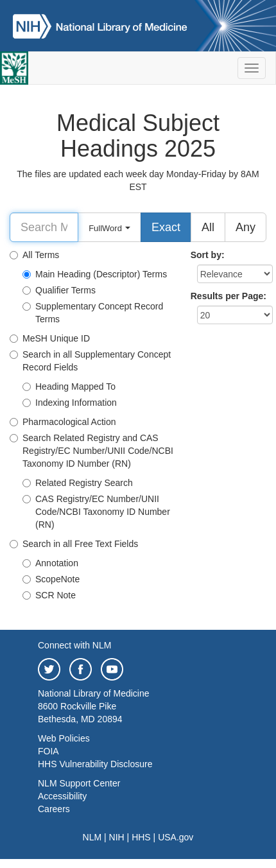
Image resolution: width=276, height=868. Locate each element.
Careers (54, 809)
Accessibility (62, 796)
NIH (117, 837)
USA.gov (176, 837)
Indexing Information (70, 403)
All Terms (34, 255)
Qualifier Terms (59, 290)
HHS (141, 837)
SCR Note (49, 595)
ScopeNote (51, 579)
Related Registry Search (78, 483)
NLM (92, 837)
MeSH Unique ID (50, 338)
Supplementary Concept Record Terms (93, 313)
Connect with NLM (74, 645)
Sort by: (208, 255)
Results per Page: (229, 296)
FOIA (48, 751)
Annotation (50, 563)
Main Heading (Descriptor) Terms (95, 274)
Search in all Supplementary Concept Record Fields (90, 361)
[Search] (44, 227)
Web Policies (64, 738)
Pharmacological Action (63, 422)
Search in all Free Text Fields (74, 544)
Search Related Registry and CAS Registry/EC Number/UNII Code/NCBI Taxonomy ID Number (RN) (91, 451)
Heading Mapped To (69, 386)
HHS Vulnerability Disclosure (95, 764)
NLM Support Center (79, 783)
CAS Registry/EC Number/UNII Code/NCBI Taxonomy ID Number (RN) (96, 512)
